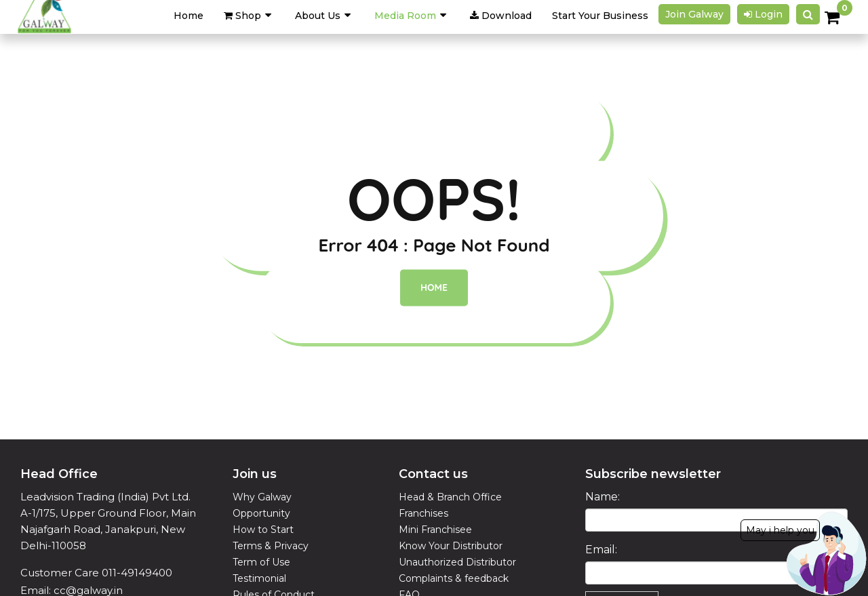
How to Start (263, 530)
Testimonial (259, 578)
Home (434, 287)
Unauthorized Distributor (457, 562)
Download (501, 16)
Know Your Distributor (451, 546)
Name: (603, 497)
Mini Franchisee (435, 530)
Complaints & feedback (454, 578)
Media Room (405, 16)
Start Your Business (600, 16)
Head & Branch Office (450, 497)
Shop (242, 16)
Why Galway (262, 497)
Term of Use (261, 562)
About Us (318, 16)
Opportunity (261, 513)
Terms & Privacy (271, 546)
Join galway (694, 14)
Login (763, 14)
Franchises (423, 513)
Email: (601, 550)
